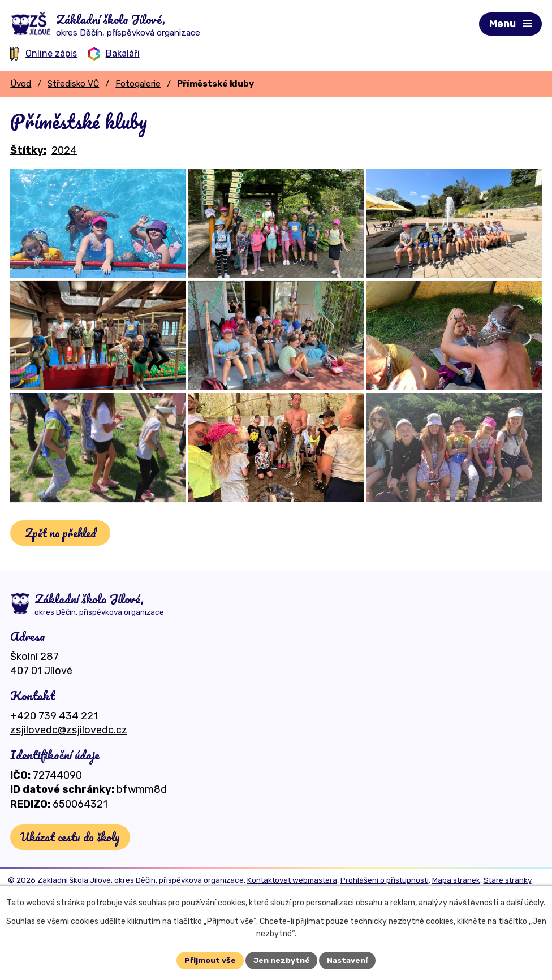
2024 (64, 150)
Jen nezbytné (281, 960)
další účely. (526, 903)
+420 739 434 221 (54, 761)
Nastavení (348, 960)
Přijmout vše (210, 960)
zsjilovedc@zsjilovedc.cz (69, 775)
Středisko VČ (73, 84)
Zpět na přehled (61, 578)
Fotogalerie (138, 84)
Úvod (21, 84)
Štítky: (28, 150)
